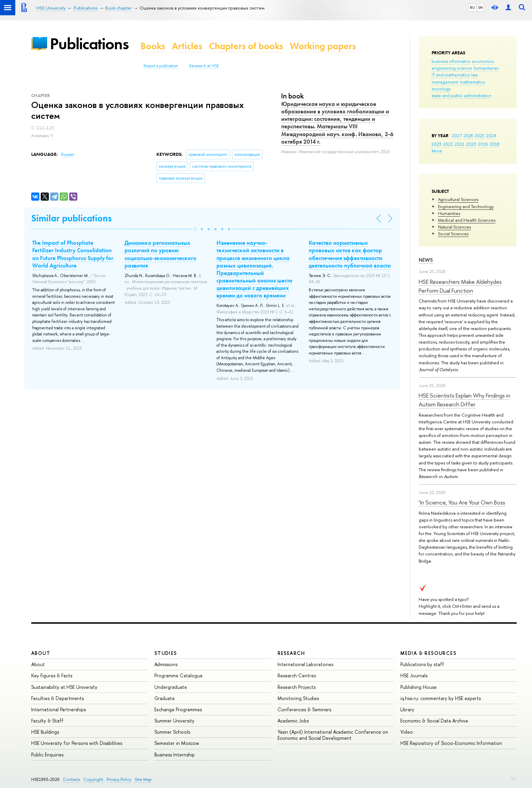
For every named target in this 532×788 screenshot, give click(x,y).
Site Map (143, 779)
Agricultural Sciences (458, 199)
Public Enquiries (47, 755)
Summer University (174, 721)
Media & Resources (428, 653)
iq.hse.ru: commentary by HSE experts (441, 698)
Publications (89, 44)
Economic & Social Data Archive (434, 721)
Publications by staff (422, 664)
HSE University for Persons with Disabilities (77, 743)
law (474, 75)
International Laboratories (305, 664)
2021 (460, 144)
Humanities (449, 213)
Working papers (323, 46)
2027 (457, 135)
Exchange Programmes (178, 709)
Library (407, 709)
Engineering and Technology (466, 206)
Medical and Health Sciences (467, 220)
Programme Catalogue (178, 675)
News (426, 260)
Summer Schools (172, 732)
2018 (495, 144)
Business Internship (175, 755)
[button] (195, 229)
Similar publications (71, 218)
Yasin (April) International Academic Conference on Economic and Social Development (333, 735)
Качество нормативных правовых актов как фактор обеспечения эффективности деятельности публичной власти (350, 254)
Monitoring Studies (298, 698)
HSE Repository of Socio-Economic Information (451, 743)
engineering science (452, 68)
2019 (483, 144)
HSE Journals (414, 675)
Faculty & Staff (47, 721)
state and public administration (461, 95)
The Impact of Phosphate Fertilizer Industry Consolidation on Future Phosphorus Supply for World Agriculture (73, 254)
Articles (187, 46)
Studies (166, 653)
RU (472, 7)
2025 (480, 135)
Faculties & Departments (58, 698)
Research (291, 653)
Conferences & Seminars (304, 709)
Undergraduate (171, 687)
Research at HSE (204, 66)
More (437, 151)
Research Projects (297, 687)
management (445, 82)
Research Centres (297, 675)
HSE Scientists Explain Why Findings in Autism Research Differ (464, 400)
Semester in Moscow (177, 743)
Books (153, 46)
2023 (436, 144)
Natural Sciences (454, 227)
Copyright (93, 779)
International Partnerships (59, 709)
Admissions (166, 664)
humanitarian (486, 68)
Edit (514, 778)
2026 (468, 135)
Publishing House (419, 687)
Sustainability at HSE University (64, 687)
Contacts (71, 779)
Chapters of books (246, 46)
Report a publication (161, 66)
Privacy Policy (119, 779)
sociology (441, 89)
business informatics (451, 61)
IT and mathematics (451, 75)
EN (481, 7)
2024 (491, 135)
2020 (471, 144)
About (41, 653)
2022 (448, 144)
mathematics (472, 82)
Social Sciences (453, 234)
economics (483, 61)
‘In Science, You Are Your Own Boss (462, 502)
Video (407, 732)
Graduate (165, 698)
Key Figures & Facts (52, 675)
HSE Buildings (45, 732)
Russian (68, 154)
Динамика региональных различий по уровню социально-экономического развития (160, 254)
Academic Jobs (293, 721)
